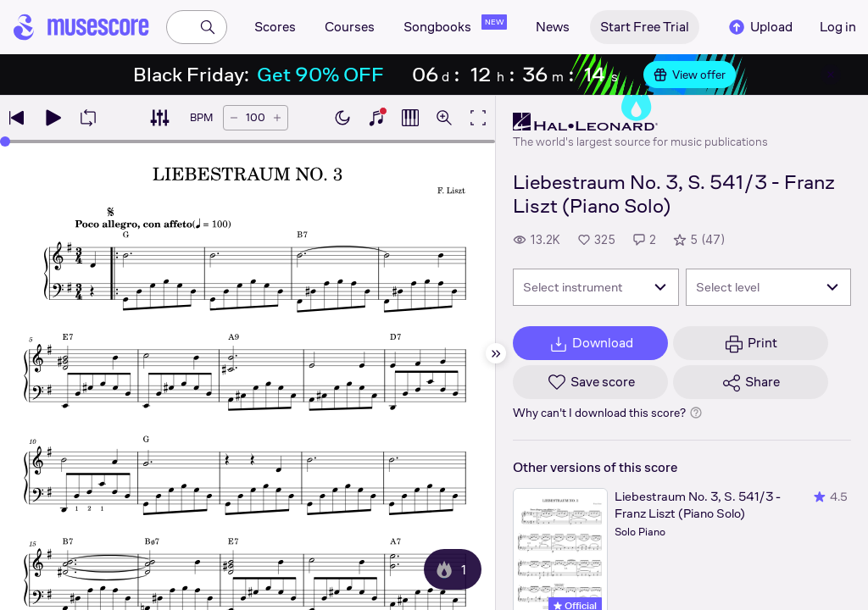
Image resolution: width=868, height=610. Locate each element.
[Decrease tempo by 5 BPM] (234, 118)
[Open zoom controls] (444, 118)
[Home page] (81, 27)
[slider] (5, 141)
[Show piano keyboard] (376, 118)
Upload (759, 27)
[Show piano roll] (410, 118)
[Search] (208, 27)
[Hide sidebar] (496, 353)
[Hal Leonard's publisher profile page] (640, 122)
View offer (690, 75)
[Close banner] (831, 75)
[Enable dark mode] (342, 118)
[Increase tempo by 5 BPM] (277, 118)
